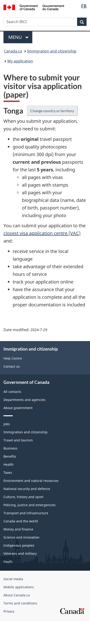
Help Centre (13, 358)
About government (18, 408)
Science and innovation (21, 537)
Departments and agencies (24, 400)
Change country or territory (52, 111)
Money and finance (18, 529)
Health (9, 464)
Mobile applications (19, 587)
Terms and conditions (20, 603)
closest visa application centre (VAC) (42, 233)
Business (10, 448)
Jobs (7, 424)
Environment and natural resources (31, 481)
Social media (13, 579)
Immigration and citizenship (52, 51)
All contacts (12, 392)
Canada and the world (21, 521)
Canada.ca (13, 51)
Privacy (9, 611)
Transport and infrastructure (26, 513)
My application (20, 61)
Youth (8, 562)
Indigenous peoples (19, 545)
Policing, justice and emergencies (30, 505)
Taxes (8, 473)
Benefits (10, 456)
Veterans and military (20, 553)
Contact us (12, 366)
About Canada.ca (17, 595)
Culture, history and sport (23, 497)
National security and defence (27, 489)
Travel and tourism (18, 440)
